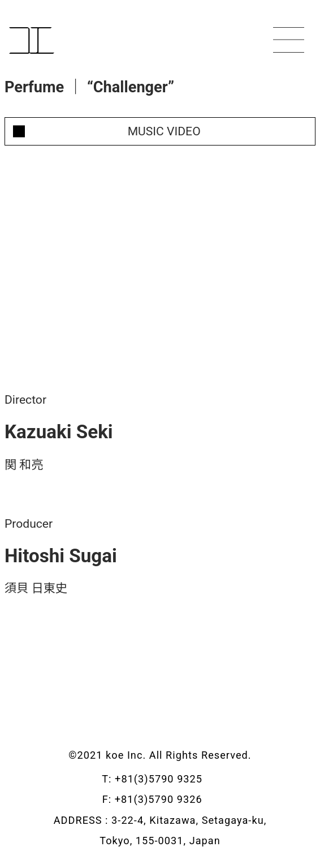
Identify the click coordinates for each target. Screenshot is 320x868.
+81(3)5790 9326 (167, 799)
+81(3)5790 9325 (167, 779)
